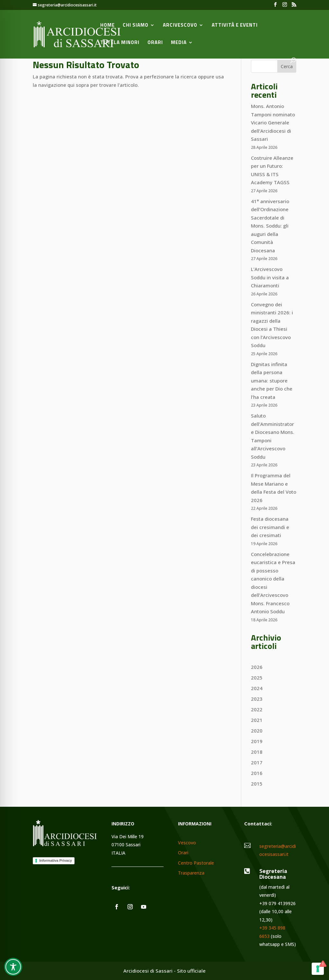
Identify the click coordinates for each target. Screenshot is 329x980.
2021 (257, 720)
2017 (257, 762)
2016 (257, 773)
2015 (257, 784)
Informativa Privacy (56, 860)
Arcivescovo (180, 26)
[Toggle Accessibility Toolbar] (13, 967)
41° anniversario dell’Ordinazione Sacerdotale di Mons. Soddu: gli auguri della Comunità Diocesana (270, 226)
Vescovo (187, 843)
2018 (257, 752)
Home (107, 26)
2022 (257, 709)
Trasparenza (191, 873)
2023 (257, 699)
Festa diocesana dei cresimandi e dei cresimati (270, 527)
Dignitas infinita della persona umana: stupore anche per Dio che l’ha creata (272, 381)
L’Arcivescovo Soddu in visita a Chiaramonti (270, 277)
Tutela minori (120, 43)
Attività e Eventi (235, 26)
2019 (257, 741)
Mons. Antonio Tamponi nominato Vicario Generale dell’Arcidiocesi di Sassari (273, 122)
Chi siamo (136, 26)
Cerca (287, 66)
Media (179, 43)
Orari (155, 43)
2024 (257, 688)
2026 (257, 667)
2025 (257, 678)
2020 (257, 731)
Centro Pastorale (196, 863)
